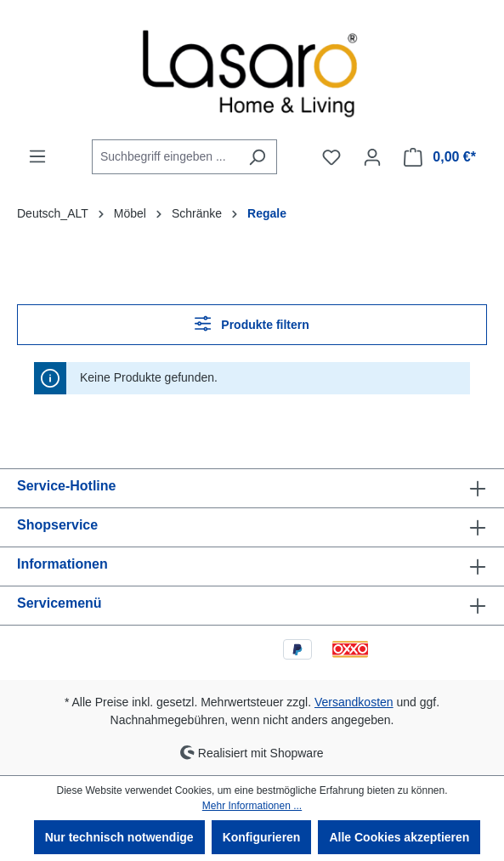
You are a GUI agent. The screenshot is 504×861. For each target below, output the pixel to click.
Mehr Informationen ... (252, 806)
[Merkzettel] (331, 157)
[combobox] (165, 157)
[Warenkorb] (440, 157)
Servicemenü (59, 603)
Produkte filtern (252, 323)
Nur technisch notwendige (119, 837)
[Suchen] (257, 157)
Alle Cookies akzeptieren (399, 837)
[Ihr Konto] (372, 157)
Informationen (62, 564)
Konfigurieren (262, 837)
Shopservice (57, 525)
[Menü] (37, 156)
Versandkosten (354, 702)
